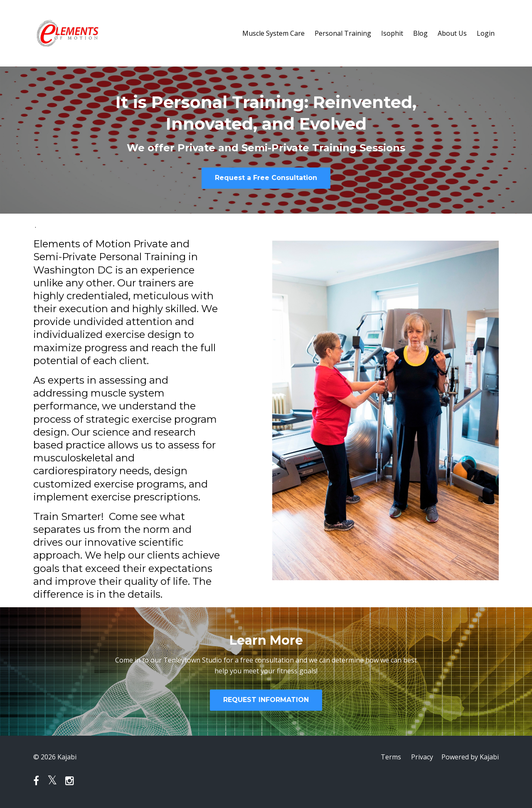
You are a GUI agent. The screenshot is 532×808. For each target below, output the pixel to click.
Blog (420, 33)
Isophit (392, 33)
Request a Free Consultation (266, 178)
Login (486, 33)
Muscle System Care (273, 33)
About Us (452, 33)
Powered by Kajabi (470, 757)
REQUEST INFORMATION (266, 700)
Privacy (422, 757)
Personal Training (343, 33)
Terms (391, 757)
